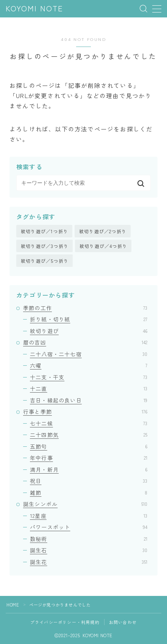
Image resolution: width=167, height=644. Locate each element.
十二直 (89, 388)
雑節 (89, 493)
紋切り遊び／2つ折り (103, 231)
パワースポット (89, 527)
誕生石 (89, 550)
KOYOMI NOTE (34, 9)
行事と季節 (85, 412)
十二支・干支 (89, 377)
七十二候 (89, 423)
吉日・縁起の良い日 (89, 400)
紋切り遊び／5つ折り (45, 261)
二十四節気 (89, 435)
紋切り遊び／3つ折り (45, 246)
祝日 (89, 481)
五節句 (89, 446)
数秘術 (89, 539)
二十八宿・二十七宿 (89, 354)
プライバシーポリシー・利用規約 (65, 622)
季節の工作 (85, 308)
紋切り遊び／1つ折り (44, 231)
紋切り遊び (89, 331)
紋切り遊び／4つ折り (103, 246)
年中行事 (89, 458)
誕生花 (89, 562)
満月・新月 (89, 469)
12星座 (89, 516)
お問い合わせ (123, 622)
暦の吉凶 (85, 342)
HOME (13, 605)
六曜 (89, 365)
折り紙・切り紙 (89, 319)
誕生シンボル (85, 504)
